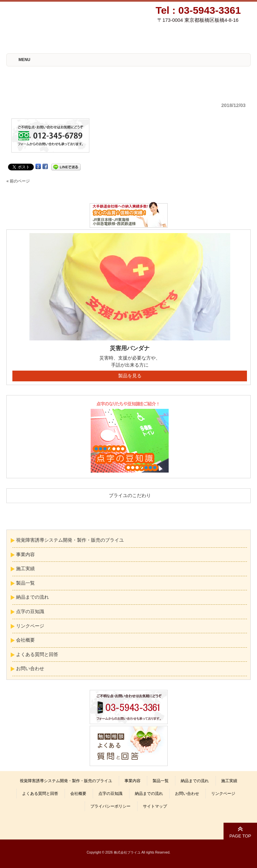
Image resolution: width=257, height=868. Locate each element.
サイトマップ (155, 806)
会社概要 (25, 640)
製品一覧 (25, 583)
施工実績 (25, 568)
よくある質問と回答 (37, 654)
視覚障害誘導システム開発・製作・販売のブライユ (70, 540)
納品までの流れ (32, 597)
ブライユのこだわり (130, 495)
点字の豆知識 (30, 611)
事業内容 (25, 554)
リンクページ (30, 626)
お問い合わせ (30, 668)
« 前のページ (18, 181)
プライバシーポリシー (110, 806)
